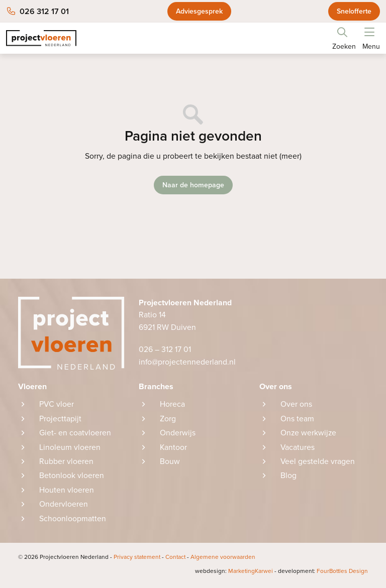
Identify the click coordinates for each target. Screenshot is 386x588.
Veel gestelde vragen (318, 462)
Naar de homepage (193, 185)
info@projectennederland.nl (188, 362)
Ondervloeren (64, 505)
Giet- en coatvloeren (75, 433)
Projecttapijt (60, 419)
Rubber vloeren (66, 462)
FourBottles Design (322, 573)
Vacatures (298, 448)
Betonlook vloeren (72, 477)
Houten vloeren (67, 491)
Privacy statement (139, 559)
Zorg (168, 419)
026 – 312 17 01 (165, 350)
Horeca (172, 404)
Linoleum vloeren (70, 448)
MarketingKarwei (232, 573)
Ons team (297, 419)
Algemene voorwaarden (226, 559)
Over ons (296, 404)
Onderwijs (178, 433)
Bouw (170, 462)
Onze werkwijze (309, 433)
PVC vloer (57, 404)
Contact (178, 559)
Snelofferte (354, 11)
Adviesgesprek (199, 11)
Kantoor (174, 448)
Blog (288, 477)
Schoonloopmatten (73, 520)
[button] (369, 30)
